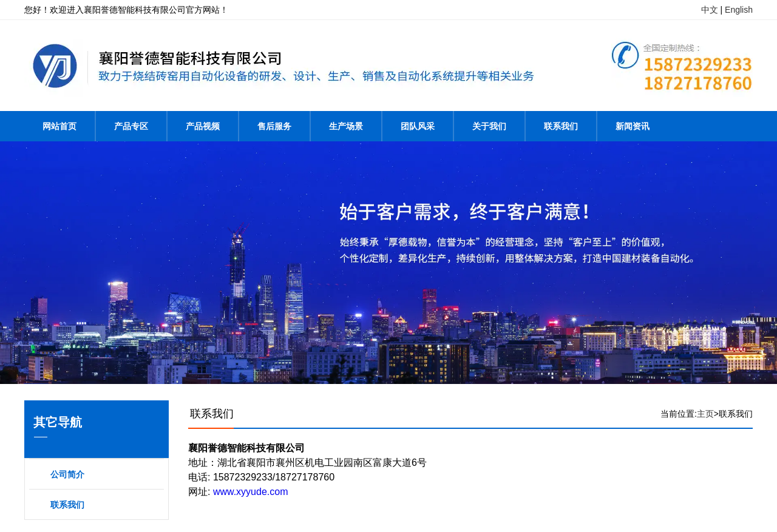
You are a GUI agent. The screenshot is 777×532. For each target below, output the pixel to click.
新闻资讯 (633, 126)
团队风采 (418, 126)
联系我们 (561, 126)
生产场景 (346, 126)
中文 (710, 10)
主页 (705, 414)
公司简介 (67, 474)
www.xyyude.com (251, 492)
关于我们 (489, 126)
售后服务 (274, 126)
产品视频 (203, 126)
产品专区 (131, 126)
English (739, 10)
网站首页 (59, 126)
